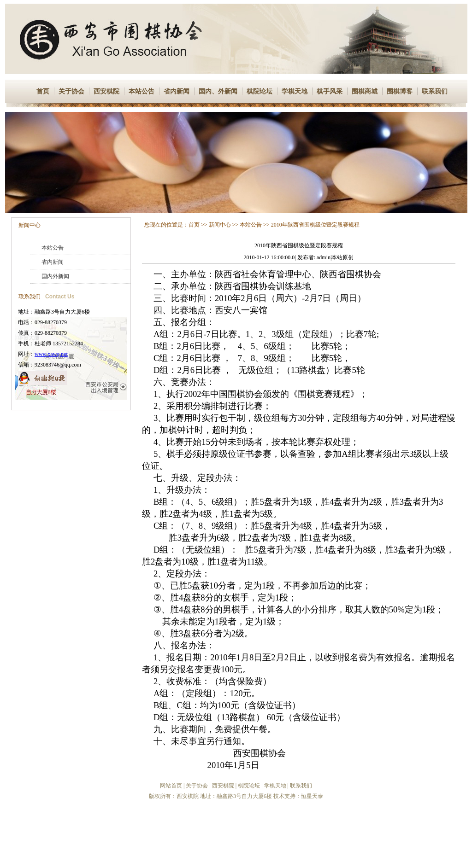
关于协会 (71, 91)
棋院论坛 (260, 91)
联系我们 (435, 91)
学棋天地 (295, 91)
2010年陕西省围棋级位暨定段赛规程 (315, 225)
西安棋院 (106, 91)
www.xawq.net (51, 354)
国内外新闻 (55, 276)
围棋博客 (400, 91)
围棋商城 (365, 91)
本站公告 (142, 91)
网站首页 (171, 786)
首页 (43, 91)
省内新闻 (177, 91)
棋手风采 (330, 91)
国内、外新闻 (218, 91)
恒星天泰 (312, 796)
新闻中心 (29, 225)
